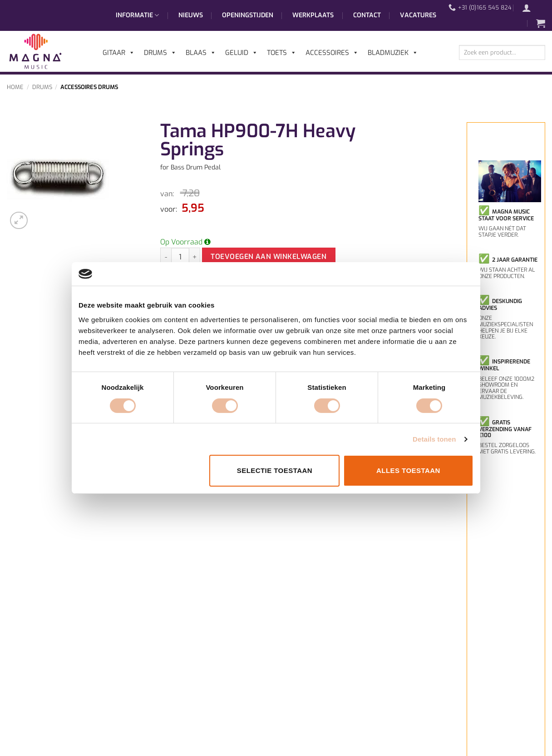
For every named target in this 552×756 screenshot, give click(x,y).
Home (15, 87)
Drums (42, 87)
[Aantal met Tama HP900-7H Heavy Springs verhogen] (195, 257)
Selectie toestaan (275, 470)
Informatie (137, 15)
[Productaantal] (180, 257)
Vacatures (418, 15)
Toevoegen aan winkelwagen (269, 256)
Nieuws (191, 15)
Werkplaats (313, 15)
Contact (367, 15)
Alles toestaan (408, 470)
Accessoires (332, 53)
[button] (531, 8)
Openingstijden (248, 15)
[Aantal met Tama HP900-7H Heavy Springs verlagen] (166, 257)
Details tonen (434, 439)
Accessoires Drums (89, 87)
